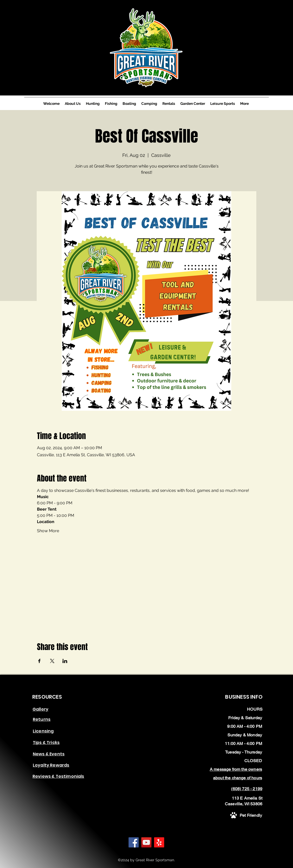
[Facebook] (134, 842)
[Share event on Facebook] (39, 661)
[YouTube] (146, 842)
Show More (48, 531)
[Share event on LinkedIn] (65, 661)
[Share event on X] (52, 661)
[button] (42, 719)
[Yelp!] (159, 842)
